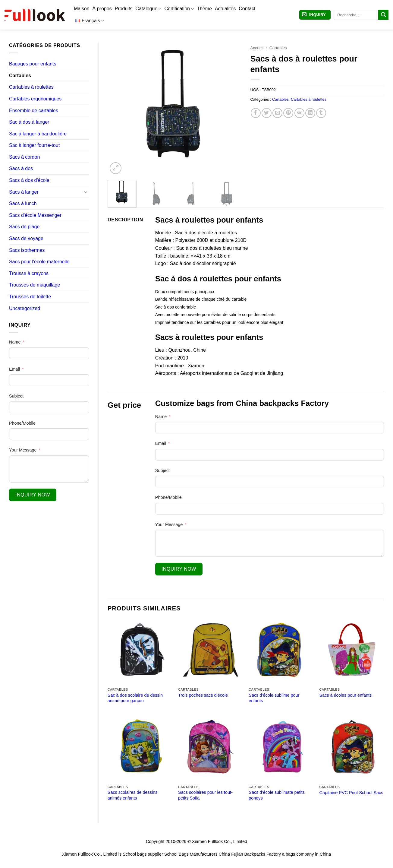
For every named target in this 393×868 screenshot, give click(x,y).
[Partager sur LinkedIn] (310, 113)
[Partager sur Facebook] (256, 113)
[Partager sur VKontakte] (299, 113)
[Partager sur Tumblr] (321, 113)
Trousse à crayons (29, 273)
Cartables (20, 76)
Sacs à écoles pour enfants (346, 695)
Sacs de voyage (26, 238)
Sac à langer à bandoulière (38, 134)
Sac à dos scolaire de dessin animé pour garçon (135, 698)
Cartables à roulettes (31, 87)
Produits (124, 9)
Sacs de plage (24, 227)
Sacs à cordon (24, 157)
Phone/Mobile (22, 423)
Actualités (225, 9)
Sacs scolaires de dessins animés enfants (133, 795)
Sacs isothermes (27, 250)
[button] (315, 15)
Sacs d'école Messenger (35, 215)
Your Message (23, 450)
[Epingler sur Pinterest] (288, 113)
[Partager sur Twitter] (267, 113)
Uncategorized (25, 308)
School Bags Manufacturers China (197, 854)
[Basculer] (86, 192)
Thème (204, 9)
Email (14, 369)
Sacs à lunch (23, 203)
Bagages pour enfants (33, 64)
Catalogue (148, 9)
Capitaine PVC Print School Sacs (351, 793)
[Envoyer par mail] (277, 113)
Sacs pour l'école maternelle (39, 262)
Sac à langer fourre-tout (34, 145)
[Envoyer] (383, 15)
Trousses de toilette (30, 297)
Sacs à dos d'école (29, 180)
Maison (82, 9)
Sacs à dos (21, 168)
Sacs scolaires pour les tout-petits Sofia (205, 795)
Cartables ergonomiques (35, 99)
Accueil (257, 48)
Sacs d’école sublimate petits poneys (277, 795)
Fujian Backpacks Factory (256, 854)
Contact (247, 9)
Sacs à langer (24, 192)
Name (15, 342)
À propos (102, 9)
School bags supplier (143, 854)
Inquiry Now (33, 495)
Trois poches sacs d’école (203, 695)
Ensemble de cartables (34, 111)
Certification (179, 9)
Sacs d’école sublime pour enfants (274, 698)
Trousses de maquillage (35, 285)
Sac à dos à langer (29, 122)
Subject (16, 396)
